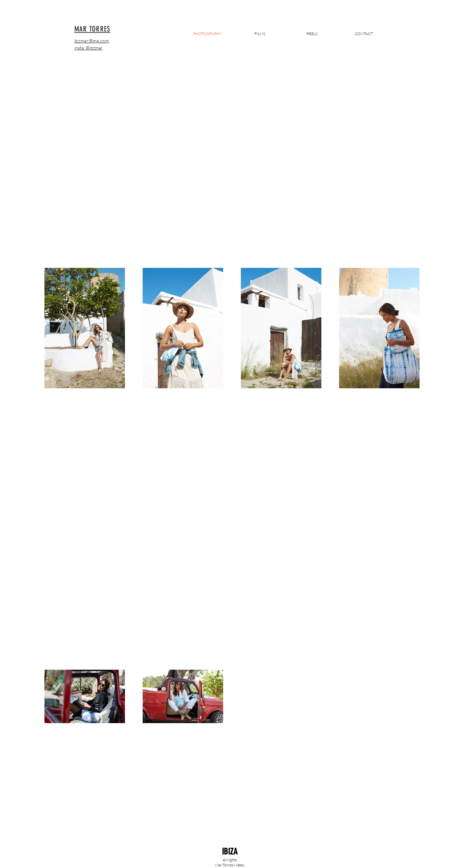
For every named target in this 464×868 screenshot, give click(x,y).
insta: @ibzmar (89, 48)
